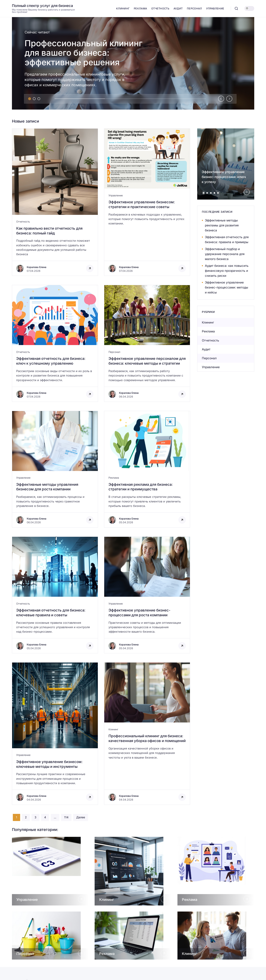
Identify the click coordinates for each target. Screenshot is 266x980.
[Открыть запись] (55, 202)
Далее (81, 817)
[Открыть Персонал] (50, 936)
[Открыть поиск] (236, 9)
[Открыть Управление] (50, 871)
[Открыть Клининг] (133, 871)
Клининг (113, 729)
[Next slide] (229, 99)
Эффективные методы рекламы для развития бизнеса (222, 225)
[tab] (30, 99)
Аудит (206, 349)
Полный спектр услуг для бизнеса (42, 6)
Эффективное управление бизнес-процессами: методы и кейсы (227, 287)
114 (66, 817)
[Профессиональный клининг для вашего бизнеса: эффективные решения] (133, 63)
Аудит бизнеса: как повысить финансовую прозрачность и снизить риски (227, 271)
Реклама (114, 478)
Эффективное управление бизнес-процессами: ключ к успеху (224, 177)
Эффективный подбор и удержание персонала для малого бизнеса (225, 254)
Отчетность (23, 222)
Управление (116, 195)
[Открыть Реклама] (216, 871)
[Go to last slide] (221, 99)
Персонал (114, 352)
